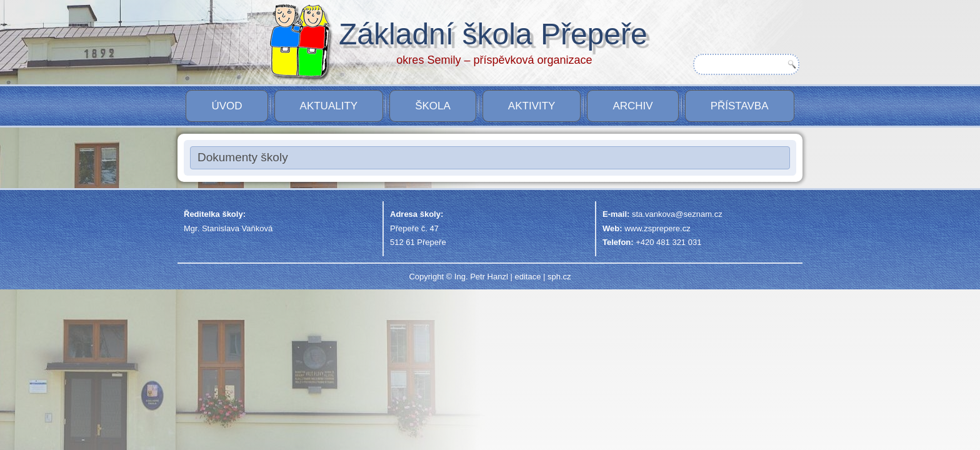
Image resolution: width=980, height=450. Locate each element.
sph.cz (559, 277)
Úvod (227, 106)
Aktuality (329, 106)
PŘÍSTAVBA (740, 106)
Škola (433, 106)
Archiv (632, 106)
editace (527, 277)
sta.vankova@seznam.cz (677, 214)
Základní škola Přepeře (512, 34)
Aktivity (532, 106)
